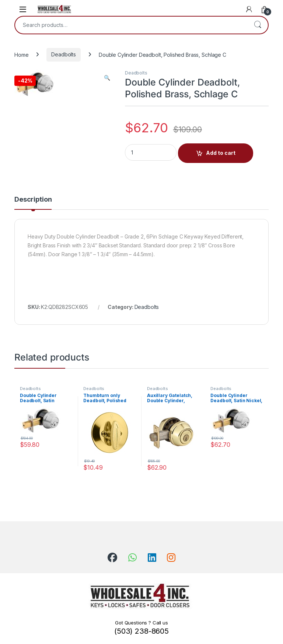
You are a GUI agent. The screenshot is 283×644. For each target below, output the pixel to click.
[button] (107, 78)
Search (258, 25)
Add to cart (221, 153)
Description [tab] (33, 200)
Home (21, 54)
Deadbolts (64, 54)
